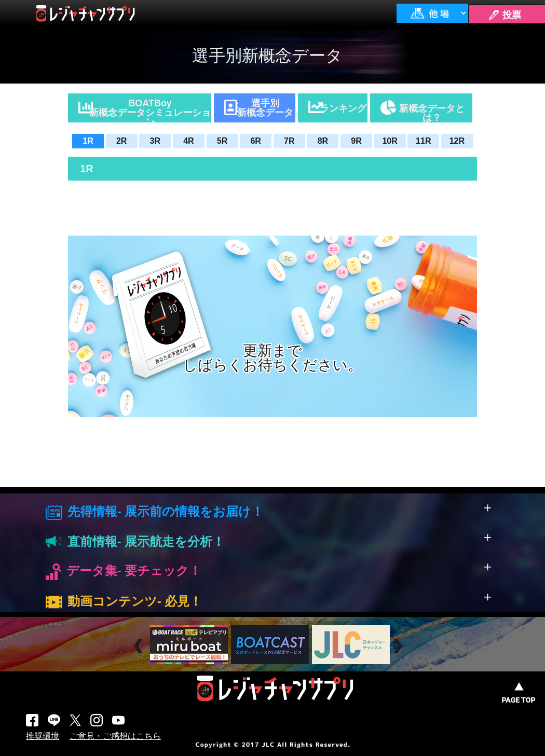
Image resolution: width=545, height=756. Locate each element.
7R (289, 141)
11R (423, 141)
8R (323, 141)
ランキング (343, 108)
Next (399, 646)
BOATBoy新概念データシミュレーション (150, 110)
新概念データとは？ (432, 113)
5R (222, 141)
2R (121, 141)
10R (390, 141)
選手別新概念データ (265, 108)
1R (88, 141)
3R (155, 141)
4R (188, 141)
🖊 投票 (505, 15)
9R (356, 141)
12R (457, 141)
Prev (140, 646)
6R (255, 141)
